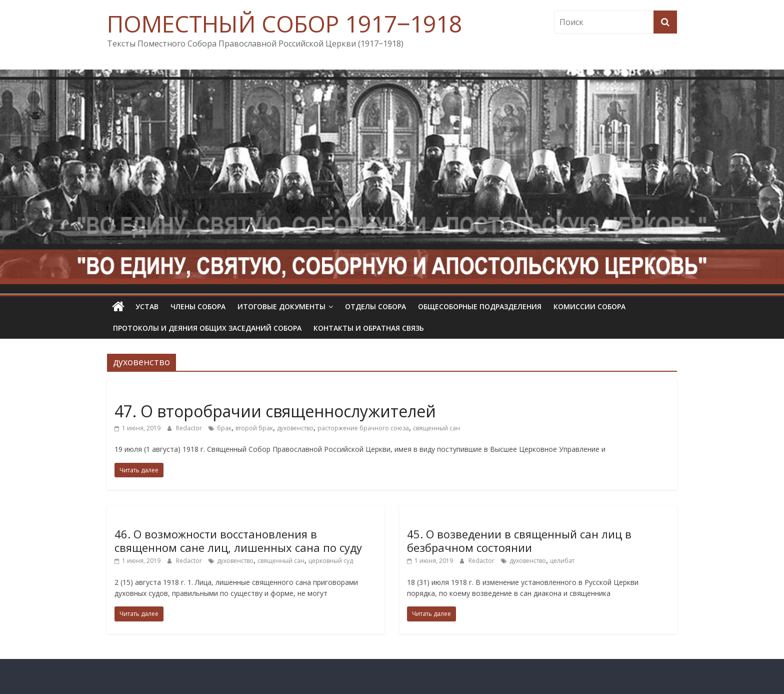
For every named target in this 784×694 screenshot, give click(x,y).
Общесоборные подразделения (480, 306)
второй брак (254, 428)
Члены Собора (198, 306)
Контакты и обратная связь (369, 328)
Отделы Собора (375, 306)
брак (224, 428)
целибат (562, 561)
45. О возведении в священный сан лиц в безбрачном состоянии (519, 540)
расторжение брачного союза (363, 428)
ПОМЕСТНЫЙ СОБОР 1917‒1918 (284, 24)
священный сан (436, 428)
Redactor (190, 428)
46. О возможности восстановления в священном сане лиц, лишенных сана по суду (238, 540)
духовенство (295, 428)
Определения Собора (153, 394)
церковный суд (331, 561)
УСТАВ (147, 306)
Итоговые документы (281, 306)
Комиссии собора (589, 306)
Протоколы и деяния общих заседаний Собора (207, 328)
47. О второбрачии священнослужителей (275, 411)
